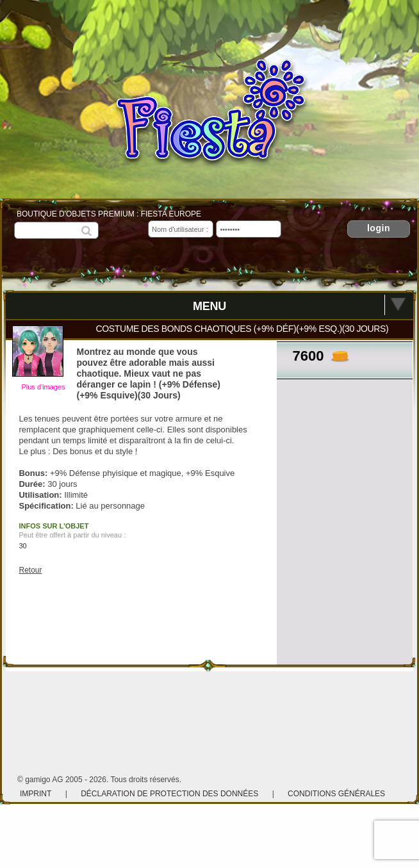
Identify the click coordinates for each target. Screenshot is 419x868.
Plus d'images (43, 387)
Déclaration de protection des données (169, 794)
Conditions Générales (336, 794)
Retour (30, 570)
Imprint (36, 794)
